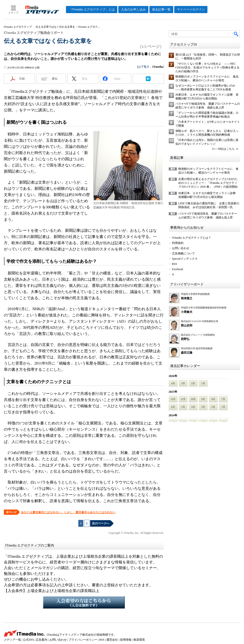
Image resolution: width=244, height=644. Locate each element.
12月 (173, 399)
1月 (203, 383)
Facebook (178, 269)
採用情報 (126, 640)
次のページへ (101, 523)
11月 (183, 399)
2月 (193, 383)
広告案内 (42, 640)
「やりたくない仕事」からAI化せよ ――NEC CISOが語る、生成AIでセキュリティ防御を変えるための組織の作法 (207, 67)
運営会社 (112, 640)
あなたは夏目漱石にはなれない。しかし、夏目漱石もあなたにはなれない (68, 512)
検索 (236, 34)
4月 (173, 383)
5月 (183, 407)
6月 (173, 407)
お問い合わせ (181, 248)
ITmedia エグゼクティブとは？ (192, 238)
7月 (223, 399)
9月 (203, 399)
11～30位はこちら (223, 149)
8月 (213, 399)
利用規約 (178, 243)
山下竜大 (144, 67)
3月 (183, 383)
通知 (54, 79)
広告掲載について (184, 253)
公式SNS (28, 640)
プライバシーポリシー (83, 640)
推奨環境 (139, 640)
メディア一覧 (12, 640)
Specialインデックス (185, 259)
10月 (193, 399)
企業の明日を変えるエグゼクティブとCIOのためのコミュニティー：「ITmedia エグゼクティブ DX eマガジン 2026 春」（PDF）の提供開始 (208, 183)
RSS (175, 264)
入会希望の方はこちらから (84, 602)
